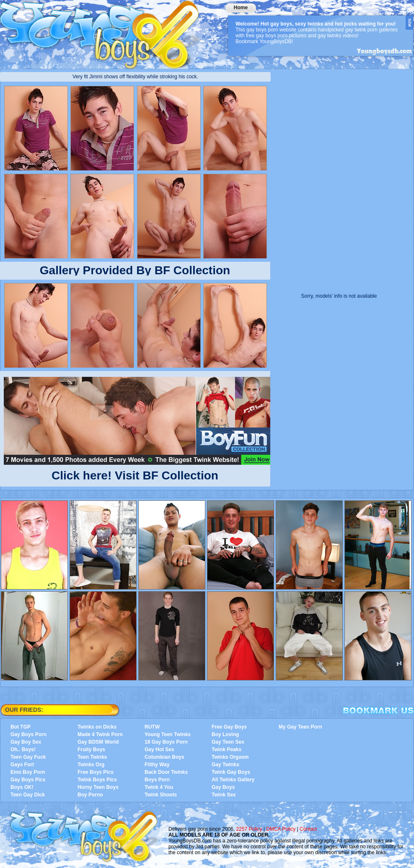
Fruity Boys (91, 750)
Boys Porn (157, 780)
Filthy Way (157, 765)
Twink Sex (224, 795)
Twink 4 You (159, 787)
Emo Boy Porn (28, 772)
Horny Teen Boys (98, 787)
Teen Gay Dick (28, 795)
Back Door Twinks (166, 772)
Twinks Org (91, 765)
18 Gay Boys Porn (166, 742)
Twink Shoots (161, 795)
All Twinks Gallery (233, 780)
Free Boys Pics (96, 772)
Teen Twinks (92, 757)
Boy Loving (225, 734)
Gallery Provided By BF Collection (135, 270)
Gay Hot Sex (159, 750)
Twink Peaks (226, 750)
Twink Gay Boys (231, 772)
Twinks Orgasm (230, 757)
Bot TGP (21, 727)
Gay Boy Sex (26, 742)
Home (241, 8)
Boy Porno (90, 795)
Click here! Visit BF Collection (135, 474)
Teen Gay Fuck (28, 757)
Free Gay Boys (229, 727)
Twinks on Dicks (97, 727)
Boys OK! (22, 787)
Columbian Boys (164, 757)
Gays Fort (22, 765)
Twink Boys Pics (97, 780)
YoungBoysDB (105, 31)
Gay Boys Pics (28, 780)
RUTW (152, 727)
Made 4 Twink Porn (100, 734)
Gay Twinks (225, 765)
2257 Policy (249, 829)
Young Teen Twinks (168, 734)
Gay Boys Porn (28, 734)
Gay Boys (223, 787)
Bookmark (378, 711)
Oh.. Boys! (23, 750)
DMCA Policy (281, 829)
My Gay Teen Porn (300, 727)
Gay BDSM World (98, 742)
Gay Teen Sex (228, 742)
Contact (308, 829)
